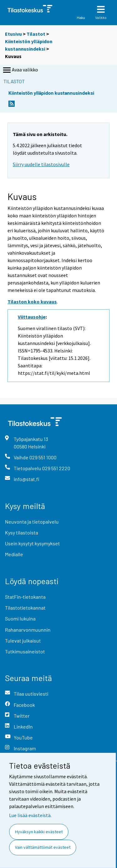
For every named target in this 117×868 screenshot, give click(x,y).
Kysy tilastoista (22, 532)
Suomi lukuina (20, 618)
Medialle (14, 554)
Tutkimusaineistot (25, 651)
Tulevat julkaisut (23, 641)
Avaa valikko (20, 70)
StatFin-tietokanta (25, 597)
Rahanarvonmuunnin (28, 630)
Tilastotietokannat (25, 608)
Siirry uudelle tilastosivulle (41, 164)
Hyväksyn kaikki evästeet (39, 832)
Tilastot (36, 34)
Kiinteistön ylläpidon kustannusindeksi (51, 93)
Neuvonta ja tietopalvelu (32, 522)
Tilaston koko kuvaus (32, 302)
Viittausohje (32, 317)
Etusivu (13, 34)
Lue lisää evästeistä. (30, 815)
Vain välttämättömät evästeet (43, 847)
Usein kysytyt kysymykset (32, 543)
